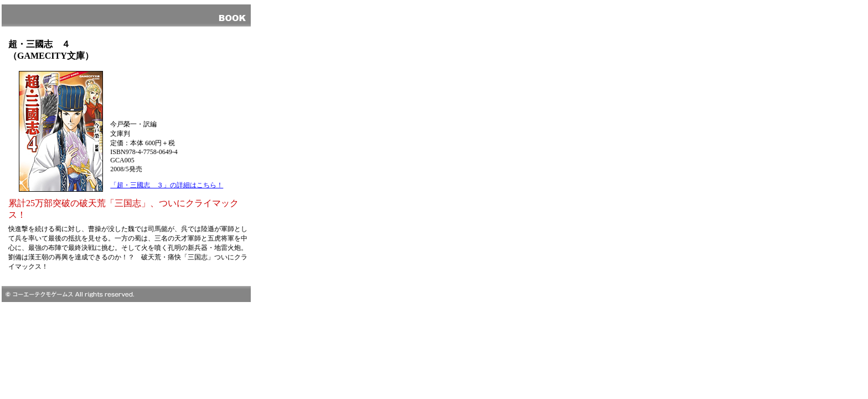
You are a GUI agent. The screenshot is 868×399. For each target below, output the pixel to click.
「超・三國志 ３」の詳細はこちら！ (167, 185)
